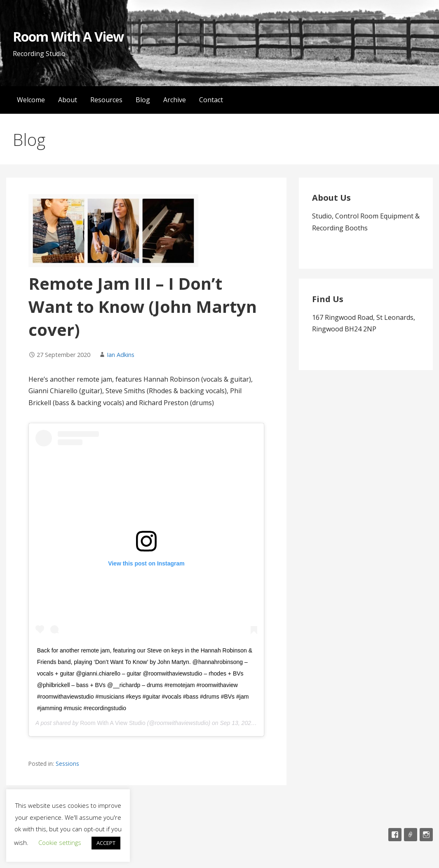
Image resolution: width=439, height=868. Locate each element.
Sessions (67, 764)
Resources (106, 100)
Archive (175, 100)
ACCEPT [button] (106, 843)
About (68, 100)
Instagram (426, 835)
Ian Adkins (121, 355)
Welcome (31, 100)
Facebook (395, 835)
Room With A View (68, 36)
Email (411, 835)
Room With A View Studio (113, 723)
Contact (211, 100)
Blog (143, 100)
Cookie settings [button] (60, 842)
